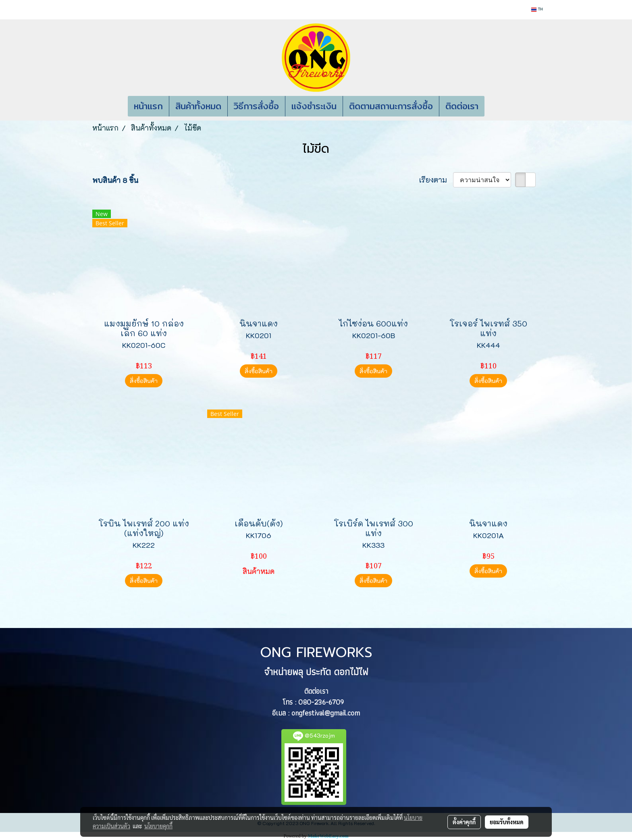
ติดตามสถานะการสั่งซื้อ (391, 106)
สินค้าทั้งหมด (198, 106)
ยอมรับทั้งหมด (507, 822)
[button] (497, 106)
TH (537, 9)
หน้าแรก (148, 106)
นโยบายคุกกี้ (158, 826)
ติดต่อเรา (462, 106)
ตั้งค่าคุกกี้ (464, 822)
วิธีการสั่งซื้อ (256, 106)
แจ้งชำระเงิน (314, 106)
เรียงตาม (436, 180)
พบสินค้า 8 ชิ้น (115, 180)
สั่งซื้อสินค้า (144, 381)
